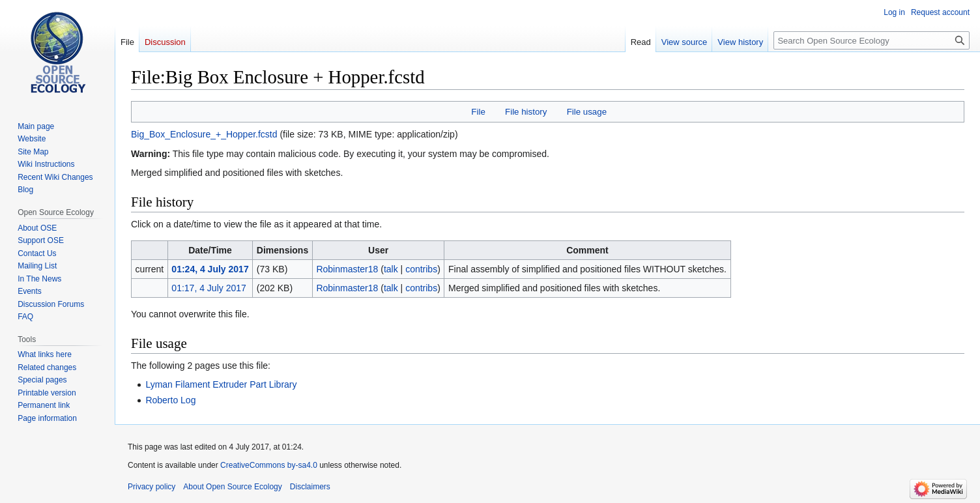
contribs (421, 269)
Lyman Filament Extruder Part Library (221, 384)
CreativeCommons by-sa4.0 (269, 465)
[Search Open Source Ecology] (872, 40)
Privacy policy (151, 487)
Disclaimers (310, 487)
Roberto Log (170, 400)
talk (391, 269)
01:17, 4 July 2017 (209, 288)
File (478, 112)
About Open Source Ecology (232, 487)
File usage (587, 112)
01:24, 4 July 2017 (210, 269)
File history (526, 112)
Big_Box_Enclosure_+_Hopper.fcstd (204, 134)
